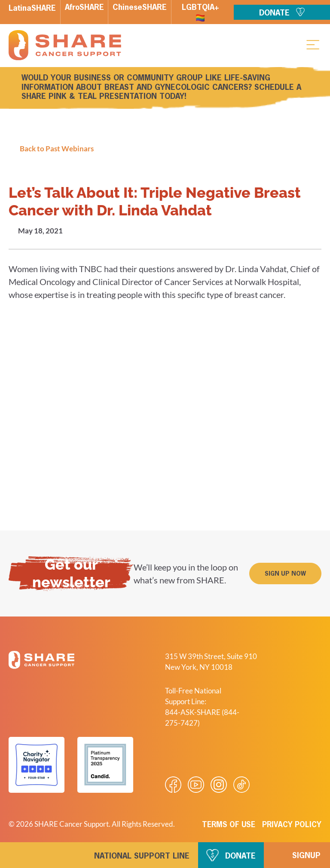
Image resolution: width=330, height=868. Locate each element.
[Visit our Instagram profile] (219, 785)
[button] (313, 44)
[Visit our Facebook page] (173, 785)
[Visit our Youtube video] (196, 785)
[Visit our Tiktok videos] (241, 785)
